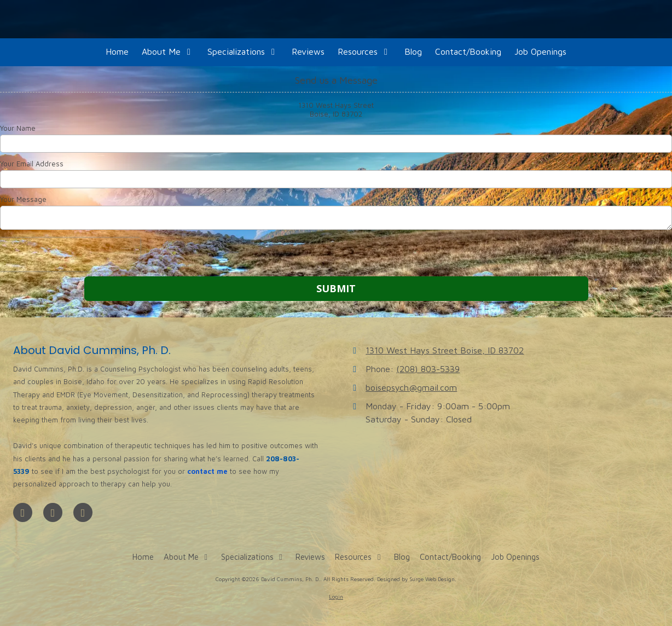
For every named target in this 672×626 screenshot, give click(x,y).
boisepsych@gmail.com (411, 387)
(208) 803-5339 (428, 369)
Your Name (18, 128)
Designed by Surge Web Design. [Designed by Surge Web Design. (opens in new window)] (417, 579)
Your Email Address (32, 164)
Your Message (23, 199)
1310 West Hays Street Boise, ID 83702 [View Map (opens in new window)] (445, 350)
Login (336, 596)
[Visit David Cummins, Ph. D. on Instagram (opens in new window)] (83, 512)
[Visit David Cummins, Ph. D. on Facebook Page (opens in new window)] (23, 512)
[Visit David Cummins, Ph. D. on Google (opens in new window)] (53, 512)
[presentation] (70, 254)
